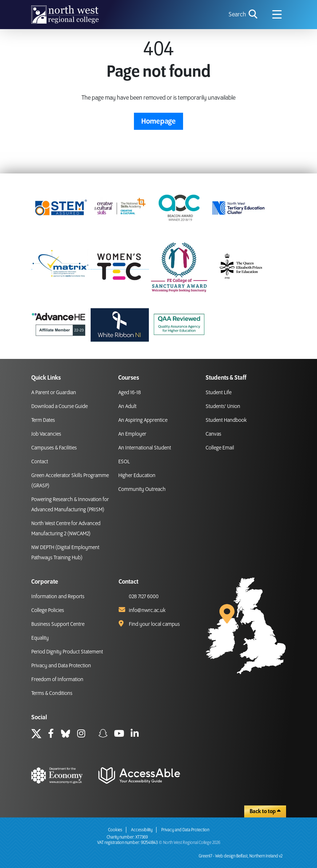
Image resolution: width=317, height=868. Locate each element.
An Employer (132, 434)
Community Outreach (142, 489)
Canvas (213, 434)
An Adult (127, 407)
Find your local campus (154, 624)
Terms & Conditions (52, 693)
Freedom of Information (57, 680)
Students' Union (223, 407)
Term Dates (43, 420)
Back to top (265, 811)
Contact (40, 462)
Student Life (219, 393)
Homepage (158, 121)
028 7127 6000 (144, 597)
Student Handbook (226, 420)
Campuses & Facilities (54, 448)
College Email (220, 448)
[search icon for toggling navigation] (244, 15)
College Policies (48, 611)
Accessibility (142, 830)
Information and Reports (58, 597)
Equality (40, 638)
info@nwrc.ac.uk (147, 611)
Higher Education (137, 476)
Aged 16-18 (130, 393)
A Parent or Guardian (54, 393)
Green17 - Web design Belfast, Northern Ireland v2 (241, 856)
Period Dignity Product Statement (67, 652)
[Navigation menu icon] (277, 15)
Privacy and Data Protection (61, 666)
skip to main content (6, 6)
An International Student (145, 448)
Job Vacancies (46, 434)
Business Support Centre (58, 624)
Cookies (115, 830)
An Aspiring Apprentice (143, 420)
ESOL (124, 462)
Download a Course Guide (60, 407)
